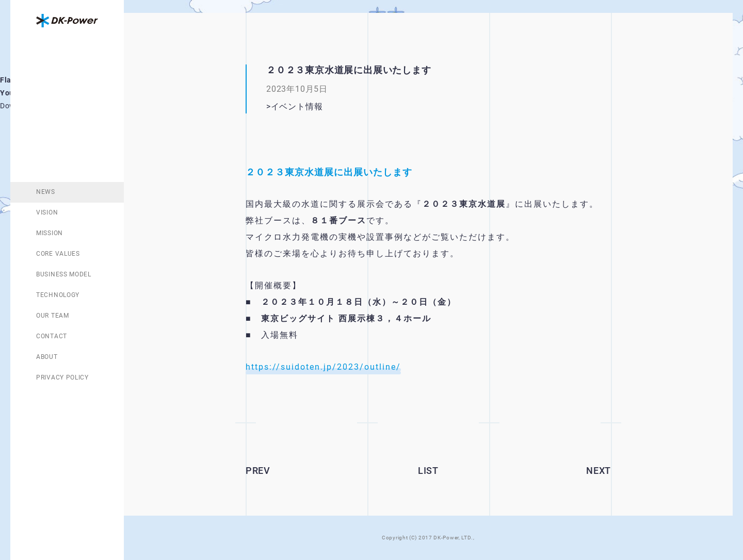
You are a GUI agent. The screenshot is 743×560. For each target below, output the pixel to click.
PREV (258, 471)
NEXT (599, 471)
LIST (428, 471)
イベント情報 (297, 106)
